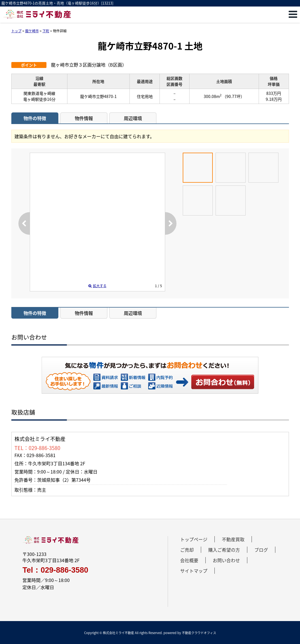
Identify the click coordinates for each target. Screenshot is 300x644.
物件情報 (84, 118)
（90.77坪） (233, 96)
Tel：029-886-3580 (55, 570)
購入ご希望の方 (224, 550)
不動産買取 (233, 539)
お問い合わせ (223, 382)
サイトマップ (194, 571)
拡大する (97, 286)
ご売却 (187, 550)
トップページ (194, 539)
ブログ (261, 550)
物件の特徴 (35, 118)
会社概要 (189, 560)
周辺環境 (133, 118)
